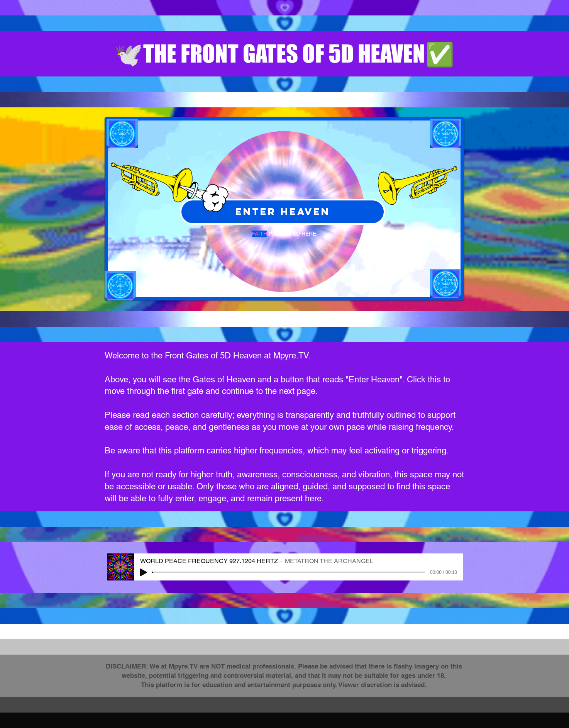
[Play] (144, 572)
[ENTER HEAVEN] (283, 212)
